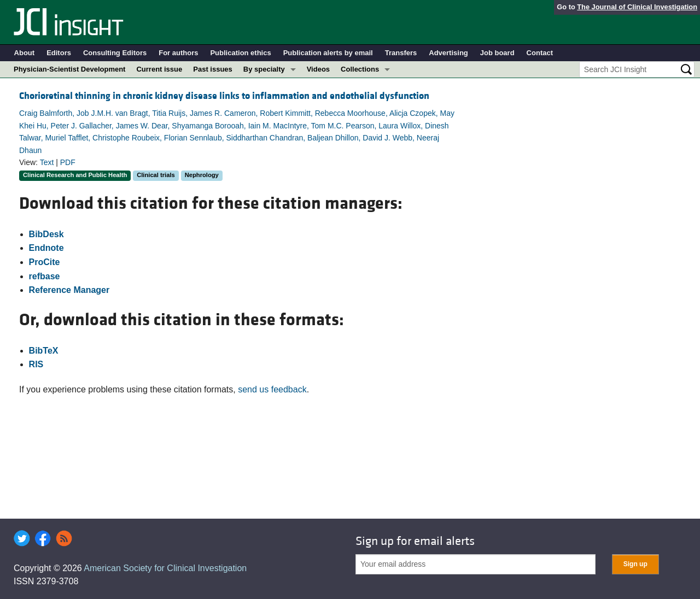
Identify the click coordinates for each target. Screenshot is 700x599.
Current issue (159, 69)
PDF (68, 162)
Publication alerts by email (328, 53)
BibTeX (44, 351)
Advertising (448, 53)
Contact (540, 53)
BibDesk (46, 234)
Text (47, 162)
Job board (497, 53)
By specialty (264, 69)
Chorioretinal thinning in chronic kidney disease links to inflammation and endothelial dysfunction (224, 96)
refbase (45, 276)
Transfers (401, 53)
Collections (360, 69)
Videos (318, 69)
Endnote (46, 248)
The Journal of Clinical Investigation (637, 7)
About (25, 53)
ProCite (45, 262)
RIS (36, 364)
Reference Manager (69, 290)
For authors (178, 53)
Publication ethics (240, 53)
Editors (59, 53)
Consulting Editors (115, 53)
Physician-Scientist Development (69, 69)
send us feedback (272, 389)
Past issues (213, 69)
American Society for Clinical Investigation (165, 568)
